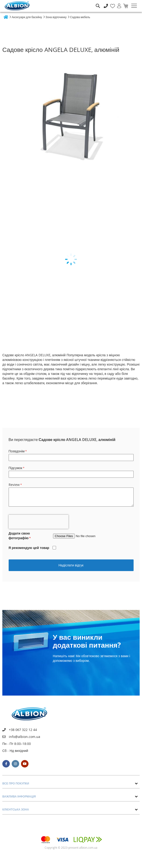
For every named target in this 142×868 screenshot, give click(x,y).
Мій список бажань (111, 3)
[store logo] (17, 6)
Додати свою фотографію (19, 536)
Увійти (117, 3)
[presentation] (39, 522)
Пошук (98, 2)
